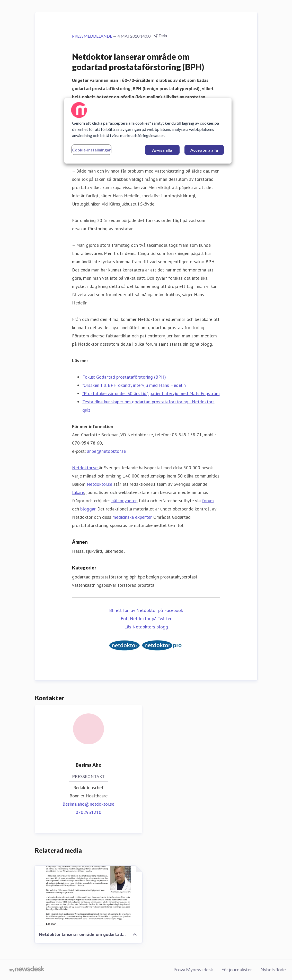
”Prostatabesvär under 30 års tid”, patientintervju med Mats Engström (151, 393)
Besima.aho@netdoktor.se (88, 804)
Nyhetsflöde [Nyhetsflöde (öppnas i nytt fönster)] (273, 969)
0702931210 (89, 812)
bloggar (88, 509)
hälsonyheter (124, 501)
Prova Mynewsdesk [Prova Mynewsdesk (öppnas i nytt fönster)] (193, 969)
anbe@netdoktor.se (106, 451)
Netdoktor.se (85, 468)
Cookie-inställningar (91, 150)
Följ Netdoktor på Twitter (146, 619)
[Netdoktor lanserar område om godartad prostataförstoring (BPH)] (89, 896)
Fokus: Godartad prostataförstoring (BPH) (124, 377)
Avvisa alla (162, 150)
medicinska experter (132, 517)
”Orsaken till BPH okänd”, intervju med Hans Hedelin (134, 385)
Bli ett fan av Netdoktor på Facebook (146, 610)
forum (208, 501)
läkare (78, 492)
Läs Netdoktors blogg (146, 627)
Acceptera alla (204, 150)
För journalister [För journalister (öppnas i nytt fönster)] (237, 969)
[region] (148, 131)
